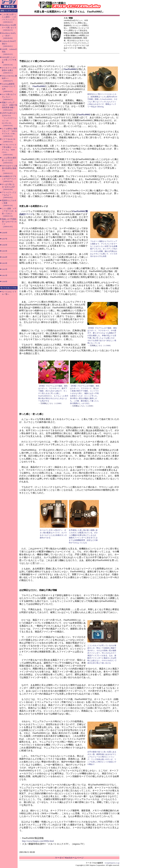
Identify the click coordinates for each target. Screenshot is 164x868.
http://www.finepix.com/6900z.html (38, 841)
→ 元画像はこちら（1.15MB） (100, 345)
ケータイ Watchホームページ (69, 858)
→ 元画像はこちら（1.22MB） (50, 403)
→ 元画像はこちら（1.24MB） (82, 406)
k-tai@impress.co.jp (112, 863)
